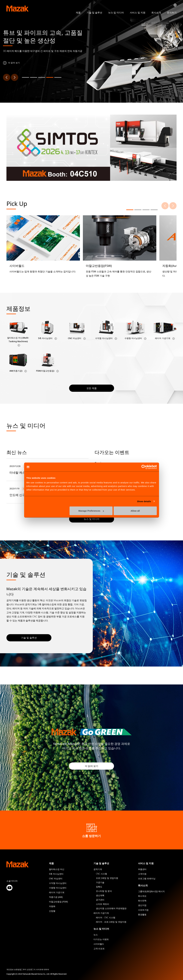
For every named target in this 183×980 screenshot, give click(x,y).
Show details (144, 501)
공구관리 (100, 900)
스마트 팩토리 (103, 904)
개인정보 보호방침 (14, 969)
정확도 (99, 887)
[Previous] (7, 77)
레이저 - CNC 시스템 (106, 917)
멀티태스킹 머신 (57, 869)
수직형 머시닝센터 (58, 883)
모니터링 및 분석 (104, 891)
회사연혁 (142, 901)
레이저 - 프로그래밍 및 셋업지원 (111, 922)
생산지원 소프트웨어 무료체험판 (111, 908)
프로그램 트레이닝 (147, 878)
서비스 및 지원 (138, 13)
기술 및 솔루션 (94, 13)
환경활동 (142, 914)
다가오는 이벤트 (101, 939)
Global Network (175, 5)
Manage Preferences (91, 511)
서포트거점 (143, 910)
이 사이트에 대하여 (41, 969)
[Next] (15, 77)
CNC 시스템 (101, 874)
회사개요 (142, 896)
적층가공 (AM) (56, 897)
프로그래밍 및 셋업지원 (107, 878)
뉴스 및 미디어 (116, 13)
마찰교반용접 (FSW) (58, 902)
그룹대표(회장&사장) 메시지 (151, 891)
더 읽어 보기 (92, 766)
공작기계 (98, 869)
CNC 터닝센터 (56, 878)
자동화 (52, 906)
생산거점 (142, 905)
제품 (78, 13)
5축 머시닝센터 (56, 874)
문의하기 (172, 13)
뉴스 (96, 935)
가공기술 (100, 882)
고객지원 (142, 874)
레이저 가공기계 (57, 892)
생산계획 (100, 895)
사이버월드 (99, 944)
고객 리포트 (99, 949)
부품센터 (142, 869)
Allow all (135, 511)
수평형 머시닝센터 (58, 888)
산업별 (52, 911)
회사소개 (156, 13)
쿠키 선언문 (28, 969)
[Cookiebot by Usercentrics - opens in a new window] (144, 467)
